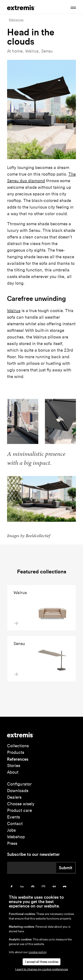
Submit (66, 868)
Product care (19, 810)
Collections (18, 746)
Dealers (14, 797)
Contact (15, 824)
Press (12, 843)
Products (16, 752)
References (18, 759)
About (13, 772)
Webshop (16, 837)
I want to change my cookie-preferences (41, 969)
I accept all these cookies (42, 962)
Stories (14, 766)
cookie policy (38, 952)
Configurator (19, 784)
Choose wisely (21, 804)
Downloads (18, 791)
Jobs (11, 830)
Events (14, 817)
